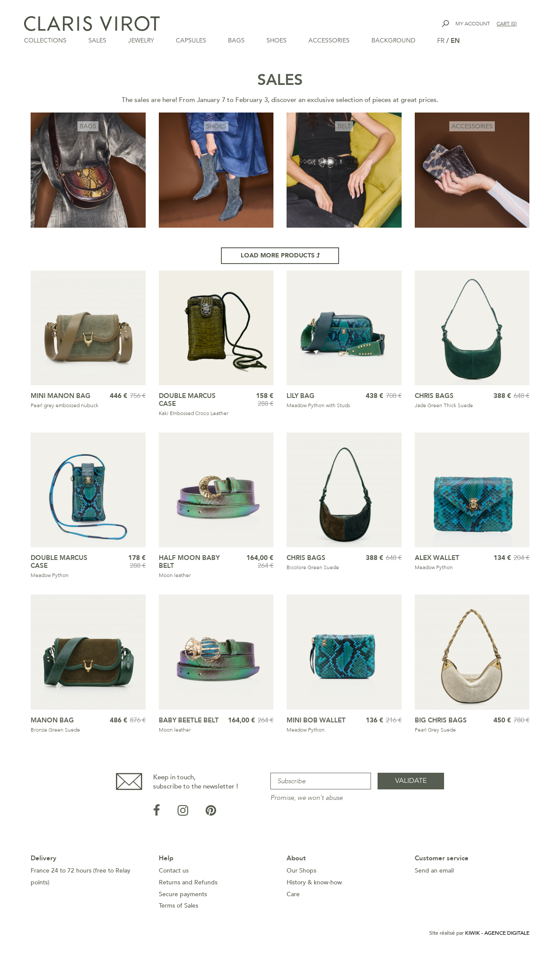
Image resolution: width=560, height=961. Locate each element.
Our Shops (301, 873)
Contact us (174, 873)
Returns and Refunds (188, 885)
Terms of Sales (178, 908)
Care (293, 897)
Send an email (434, 873)
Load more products (280, 258)
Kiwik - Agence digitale (497, 936)
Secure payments (183, 897)
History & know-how (314, 885)
